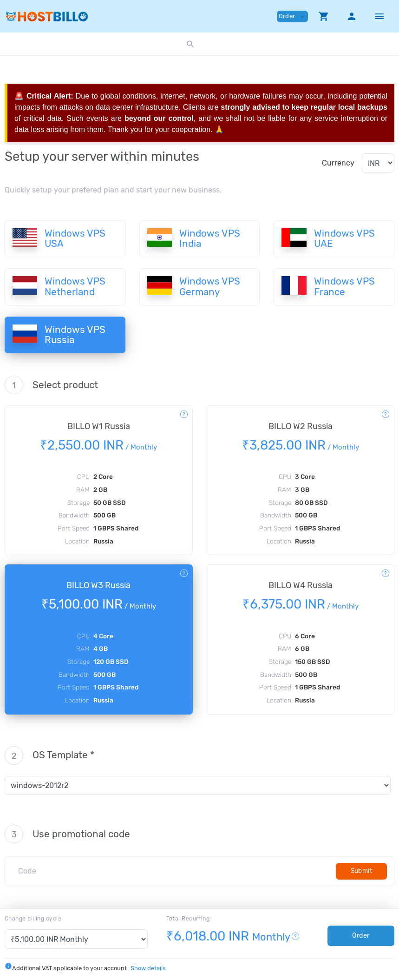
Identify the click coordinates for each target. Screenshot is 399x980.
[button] (324, 16)
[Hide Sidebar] (379, 16)
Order (361, 936)
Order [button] (292, 17)
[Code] (174, 871)
